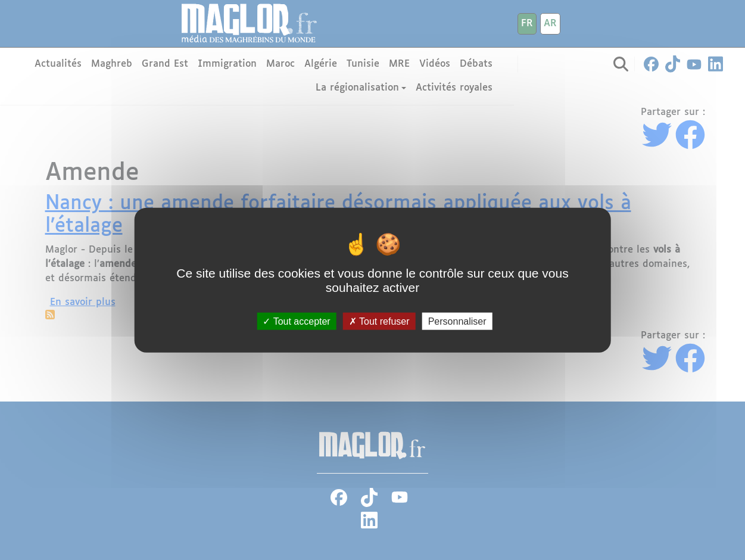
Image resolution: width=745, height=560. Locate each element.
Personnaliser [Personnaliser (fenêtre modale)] (457, 321)
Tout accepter (296, 321)
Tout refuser (379, 321)
